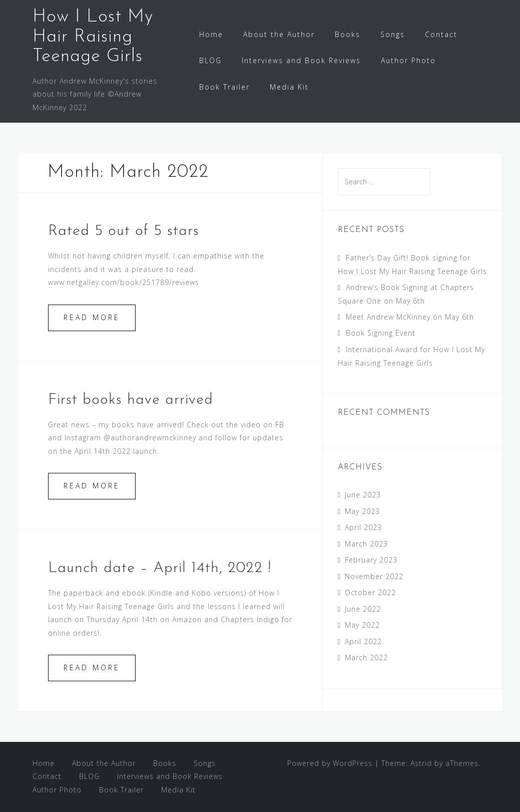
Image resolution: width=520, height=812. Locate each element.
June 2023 (363, 495)
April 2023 (363, 527)
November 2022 (374, 576)
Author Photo (408, 60)
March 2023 (366, 544)
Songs (393, 34)
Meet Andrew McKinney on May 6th (410, 317)
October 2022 (370, 592)
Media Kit (289, 87)
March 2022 (366, 657)
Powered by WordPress (330, 763)
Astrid (421, 763)
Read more (92, 317)
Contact (441, 34)
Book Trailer (224, 87)
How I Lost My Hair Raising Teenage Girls (93, 37)
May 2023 (362, 511)
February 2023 (371, 560)
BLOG (210, 60)
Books (348, 34)
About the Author (279, 34)
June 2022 (363, 609)
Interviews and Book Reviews (301, 60)
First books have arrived (131, 400)
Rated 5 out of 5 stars (124, 231)
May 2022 (362, 625)
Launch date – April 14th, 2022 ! (160, 568)
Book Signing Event (381, 333)
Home (211, 34)
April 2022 (363, 641)
